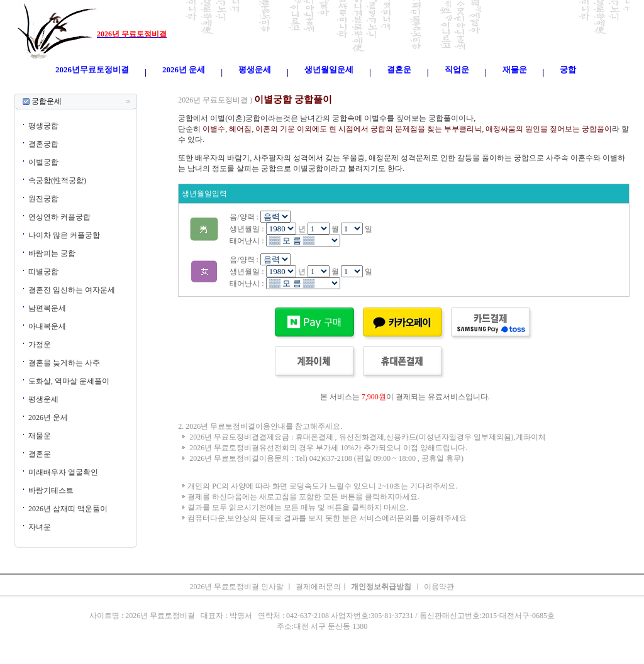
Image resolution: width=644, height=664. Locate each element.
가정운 (40, 345)
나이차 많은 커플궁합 (64, 235)
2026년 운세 (48, 418)
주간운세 (409, 88)
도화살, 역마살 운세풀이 (69, 381)
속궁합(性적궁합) (57, 180)
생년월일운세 (313, 88)
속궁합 (455, 88)
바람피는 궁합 (52, 253)
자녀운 (40, 527)
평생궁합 (43, 126)
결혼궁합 (43, 144)
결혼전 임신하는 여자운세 (72, 290)
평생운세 (43, 399)
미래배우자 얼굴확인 (63, 472)
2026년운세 (269, 88)
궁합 (434, 88)
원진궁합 (43, 199)
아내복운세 (47, 326)
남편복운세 (47, 308)
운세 (240, 88)
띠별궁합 (43, 272)
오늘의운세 (156, 88)
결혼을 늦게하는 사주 (64, 363)
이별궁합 (43, 162)
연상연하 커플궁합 (59, 217)
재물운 (40, 436)
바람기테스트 (51, 490)
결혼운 (40, 454)
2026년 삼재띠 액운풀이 (68, 509)
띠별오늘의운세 (204, 88)
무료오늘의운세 (365, 88)
